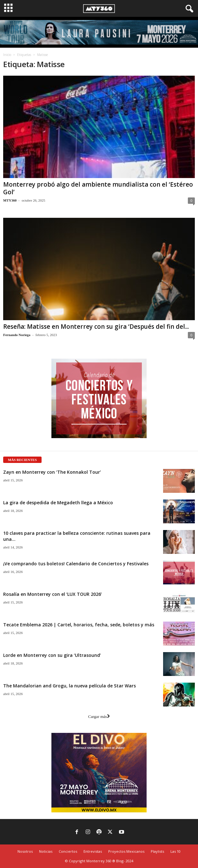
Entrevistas (93, 851)
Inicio (7, 55)
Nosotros (25, 851)
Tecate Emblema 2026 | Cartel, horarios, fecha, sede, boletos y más (79, 625)
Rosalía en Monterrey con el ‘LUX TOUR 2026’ (53, 594)
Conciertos (68, 851)
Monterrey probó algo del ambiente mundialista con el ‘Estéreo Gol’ (98, 188)
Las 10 (175, 851)
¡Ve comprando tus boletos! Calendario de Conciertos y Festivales (76, 564)
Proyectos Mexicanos (126, 851)
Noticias (46, 851)
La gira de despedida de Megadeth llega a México (58, 503)
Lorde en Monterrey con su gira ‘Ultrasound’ (52, 655)
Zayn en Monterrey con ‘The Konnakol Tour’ (52, 472)
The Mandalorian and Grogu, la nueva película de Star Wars (69, 686)
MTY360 (10, 200)
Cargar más (99, 716)
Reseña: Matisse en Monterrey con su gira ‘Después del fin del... (96, 327)
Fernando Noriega (17, 335)
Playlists (157, 851)
